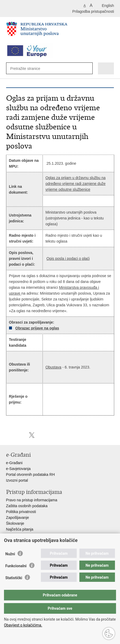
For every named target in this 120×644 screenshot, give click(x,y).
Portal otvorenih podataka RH (31, 474)
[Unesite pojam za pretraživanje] (30, 68)
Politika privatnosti (21, 512)
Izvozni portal (17, 480)
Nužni (10, 554)
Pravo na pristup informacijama (32, 500)
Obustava (53, 367)
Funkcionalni (16, 566)
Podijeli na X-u (32, 435)
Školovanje (15, 523)
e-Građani (14, 463)
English (108, 6)
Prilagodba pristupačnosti (93, 11)
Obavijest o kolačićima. (23, 625)
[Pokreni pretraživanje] (86, 69)
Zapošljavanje (18, 518)
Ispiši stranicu (9, 435)
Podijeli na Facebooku (20, 435)
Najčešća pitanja (20, 529)
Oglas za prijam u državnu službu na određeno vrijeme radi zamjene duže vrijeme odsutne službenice (75, 184)
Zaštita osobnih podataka (27, 506)
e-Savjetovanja (18, 469)
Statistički (14, 578)
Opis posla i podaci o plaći (68, 259)
